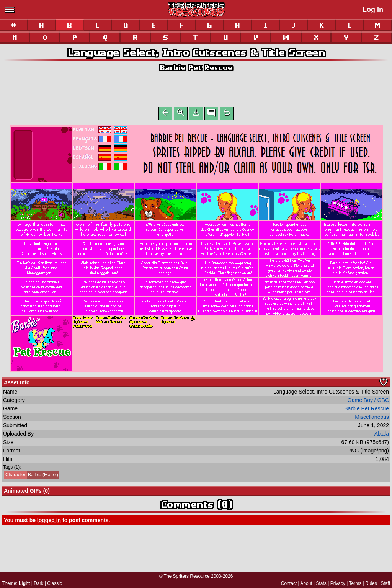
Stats (321, 583)
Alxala (382, 435)
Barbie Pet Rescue (196, 68)
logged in (49, 522)
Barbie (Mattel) (31, 476)
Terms (355, 583)
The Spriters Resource (187, 576)
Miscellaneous (372, 418)
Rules (371, 583)
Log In (373, 10)
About (306, 583)
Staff (385, 583)
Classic (55, 583)
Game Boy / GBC (368, 402)
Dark (38, 583)
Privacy (338, 583)
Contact (289, 583)
